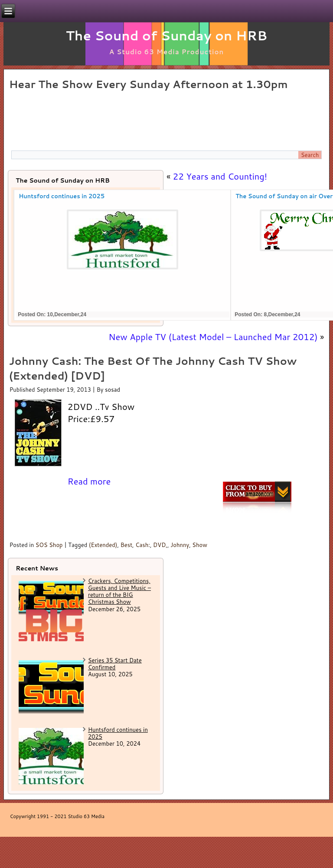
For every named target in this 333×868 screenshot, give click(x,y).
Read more (89, 481)
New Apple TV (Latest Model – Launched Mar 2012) (213, 337)
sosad (113, 390)
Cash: (143, 545)
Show (200, 545)
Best (126, 545)
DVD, (160, 545)
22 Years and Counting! (220, 176)
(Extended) (103, 545)
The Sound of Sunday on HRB (167, 35)
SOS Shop (49, 545)
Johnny (180, 545)
